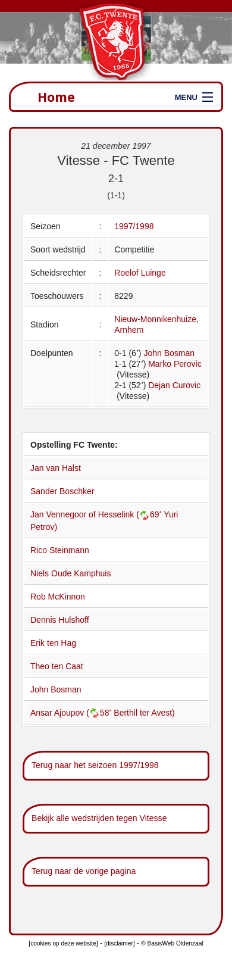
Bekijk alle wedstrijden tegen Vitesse (99, 818)
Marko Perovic (175, 364)
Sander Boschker (62, 491)
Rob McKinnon (58, 597)
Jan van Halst (56, 468)
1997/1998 (134, 226)
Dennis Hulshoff (60, 620)
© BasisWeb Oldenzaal (172, 943)
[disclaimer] (119, 943)
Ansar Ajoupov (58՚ (72, 713)
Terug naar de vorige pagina (84, 871)
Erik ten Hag (53, 643)
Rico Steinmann (60, 550)
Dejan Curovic (174, 385)
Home (56, 97)
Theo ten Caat (57, 666)
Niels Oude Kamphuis (70, 573)
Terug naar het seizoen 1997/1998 (95, 765)
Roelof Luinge (140, 273)
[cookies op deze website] (63, 943)
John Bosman (169, 353)
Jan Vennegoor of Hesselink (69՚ (97, 514)
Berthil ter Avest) (144, 713)
